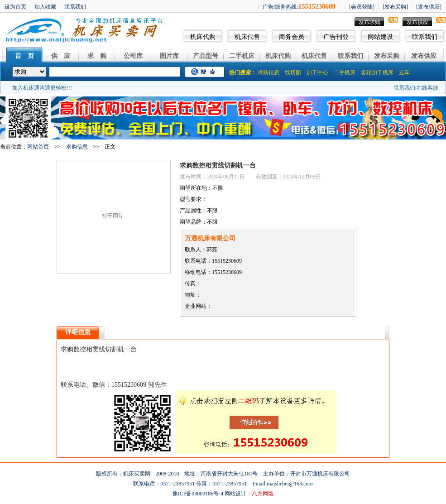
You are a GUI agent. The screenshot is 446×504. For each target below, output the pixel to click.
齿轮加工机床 (377, 72)
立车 (404, 72)
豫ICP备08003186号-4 (198, 494)
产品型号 (206, 56)
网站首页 (38, 147)
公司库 (133, 56)
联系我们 (425, 37)
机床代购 (203, 37)
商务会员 (292, 37)
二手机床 (242, 56)
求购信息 (269, 72)
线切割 (293, 72)
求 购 (97, 56)
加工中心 (317, 72)
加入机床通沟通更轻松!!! (42, 88)
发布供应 (417, 22)
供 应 (61, 56)
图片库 (169, 56)
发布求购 (369, 22)
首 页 (24, 56)
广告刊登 (336, 37)
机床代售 (247, 37)
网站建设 (380, 37)
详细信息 (78, 332)
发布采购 (387, 56)
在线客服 (427, 88)
